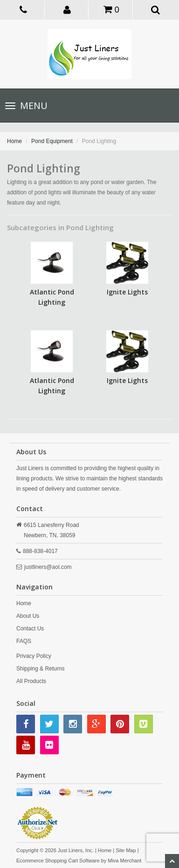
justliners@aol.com (48, 567)
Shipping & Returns (40, 669)
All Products (31, 681)
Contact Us (30, 629)
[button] (67, 9)
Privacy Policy (34, 656)
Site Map (126, 850)
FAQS (24, 641)
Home (14, 141)
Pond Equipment (52, 141)
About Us (28, 616)
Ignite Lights (127, 292)
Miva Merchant (124, 861)
